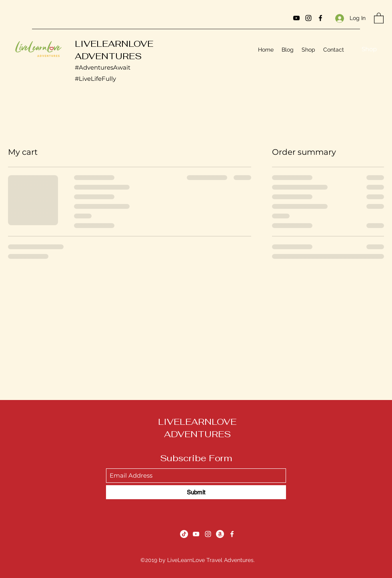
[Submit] (196, 492)
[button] (379, 18)
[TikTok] (184, 534)
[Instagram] (308, 18)
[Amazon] (220, 534)
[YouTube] (296, 18)
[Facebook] (320, 18)
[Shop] (369, 49)
